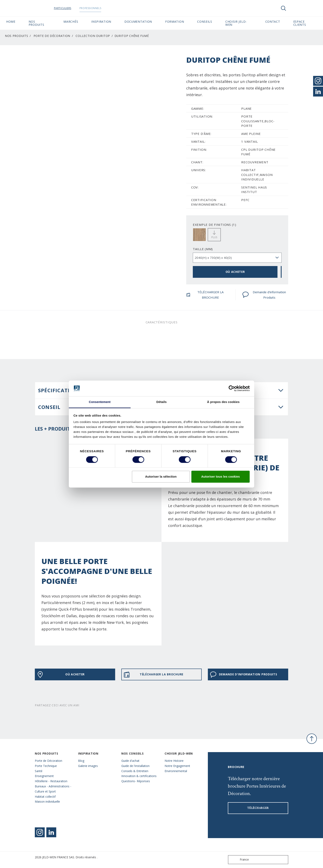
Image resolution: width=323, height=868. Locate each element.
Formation (175, 22)
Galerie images (88, 766)
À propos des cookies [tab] (223, 402)
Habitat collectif (45, 797)
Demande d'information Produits (264, 295)
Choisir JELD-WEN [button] (236, 23)
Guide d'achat (130, 761)
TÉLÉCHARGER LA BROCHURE (205, 295)
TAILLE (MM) (203, 249)
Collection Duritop (93, 36)
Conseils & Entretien (135, 771)
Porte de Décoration (52, 36)
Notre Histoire (174, 761)
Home (11, 22)
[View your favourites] (296, 8)
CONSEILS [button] (205, 22)
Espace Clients (305, 23)
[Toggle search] (283, 8)
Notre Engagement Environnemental (177, 768)
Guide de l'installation (135, 766)
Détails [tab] (161, 402)
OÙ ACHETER (235, 272)
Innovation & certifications (139, 776)
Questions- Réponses (136, 781)
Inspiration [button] (101, 22)
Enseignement (44, 776)
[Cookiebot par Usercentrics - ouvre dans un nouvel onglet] (232, 388)
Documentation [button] (138, 22)
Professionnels (98, 8)
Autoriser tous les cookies (221, 477)
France (239, 860)
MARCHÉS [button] (71, 22)
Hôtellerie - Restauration (51, 781)
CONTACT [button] (273, 22)
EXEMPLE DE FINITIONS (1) (215, 225)
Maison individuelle (47, 801)
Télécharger (258, 808)
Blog (81, 761)
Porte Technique (46, 766)
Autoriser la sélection (161, 477)
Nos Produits (16, 36)
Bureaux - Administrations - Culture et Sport (53, 789)
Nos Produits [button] (36, 23)
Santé (39, 771)
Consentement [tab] (100, 402)
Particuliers (70, 8)
